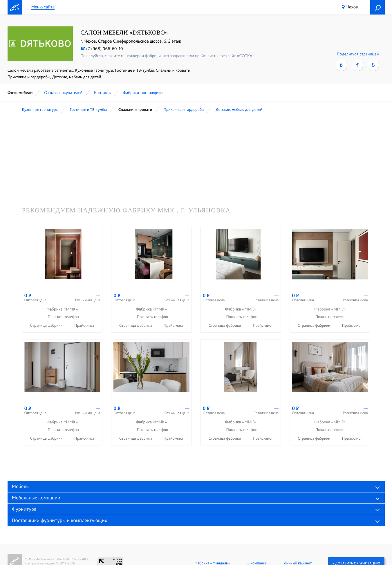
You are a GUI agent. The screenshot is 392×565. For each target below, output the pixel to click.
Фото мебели (20, 93)
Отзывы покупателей (63, 93)
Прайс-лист (84, 326)
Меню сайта (43, 7)
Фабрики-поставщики (143, 93)
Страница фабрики (47, 326)
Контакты (103, 93)
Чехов (352, 7)
